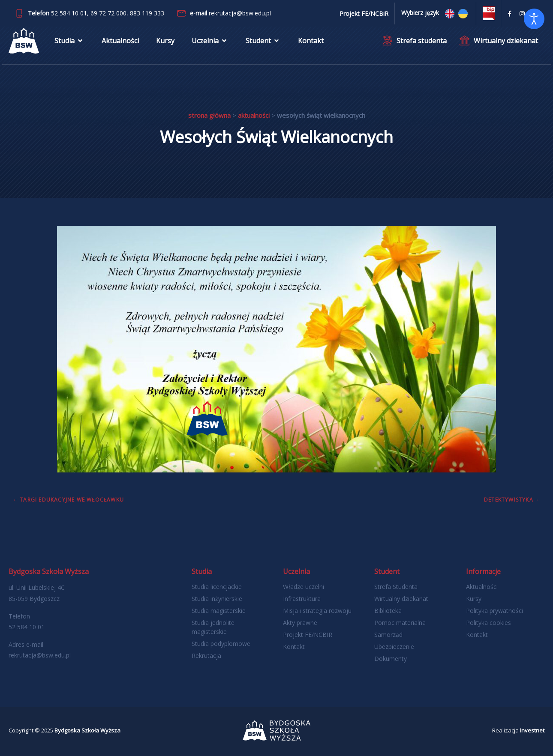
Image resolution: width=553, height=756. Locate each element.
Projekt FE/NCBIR (308, 635)
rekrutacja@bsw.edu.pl (240, 13)
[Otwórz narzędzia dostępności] (534, 19)
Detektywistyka (509, 500)
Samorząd (388, 635)
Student (263, 41)
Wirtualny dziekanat (401, 599)
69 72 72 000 (108, 13)
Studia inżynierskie (217, 599)
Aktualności (120, 41)
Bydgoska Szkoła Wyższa (87, 730)
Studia (69, 41)
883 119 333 (147, 13)
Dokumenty (391, 659)
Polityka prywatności (494, 611)
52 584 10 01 (69, 13)
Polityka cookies (488, 623)
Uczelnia (210, 41)
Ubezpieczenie (394, 647)
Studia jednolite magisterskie (213, 627)
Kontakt (311, 41)
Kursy (165, 41)
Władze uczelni (304, 587)
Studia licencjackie (217, 587)
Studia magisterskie (219, 611)
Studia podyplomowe (221, 644)
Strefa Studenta (396, 587)
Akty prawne (300, 623)
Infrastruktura (302, 599)
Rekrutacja (206, 656)
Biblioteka (388, 611)
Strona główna (209, 115)
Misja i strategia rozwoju (317, 611)
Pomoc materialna (400, 623)
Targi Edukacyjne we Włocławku (72, 500)
